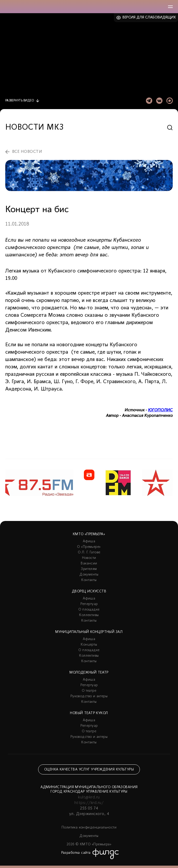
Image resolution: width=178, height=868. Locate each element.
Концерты (89, 645)
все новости (27, 152)
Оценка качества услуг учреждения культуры (89, 770)
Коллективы (89, 615)
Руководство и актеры (89, 696)
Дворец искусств (89, 591)
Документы (89, 575)
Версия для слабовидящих (149, 18)
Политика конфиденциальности (89, 828)
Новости (89, 558)
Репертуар (89, 604)
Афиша (89, 541)
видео (20, 101)
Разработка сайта (76, 853)
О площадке (89, 610)
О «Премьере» (89, 547)
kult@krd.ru (89, 797)
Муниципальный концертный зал (89, 632)
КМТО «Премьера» (89, 534)
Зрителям (89, 569)
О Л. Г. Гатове (89, 552)
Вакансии (89, 564)
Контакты (89, 580)
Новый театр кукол (89, 713)
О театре (89, 691)
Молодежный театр (89, 673)
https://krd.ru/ (89, 803)
